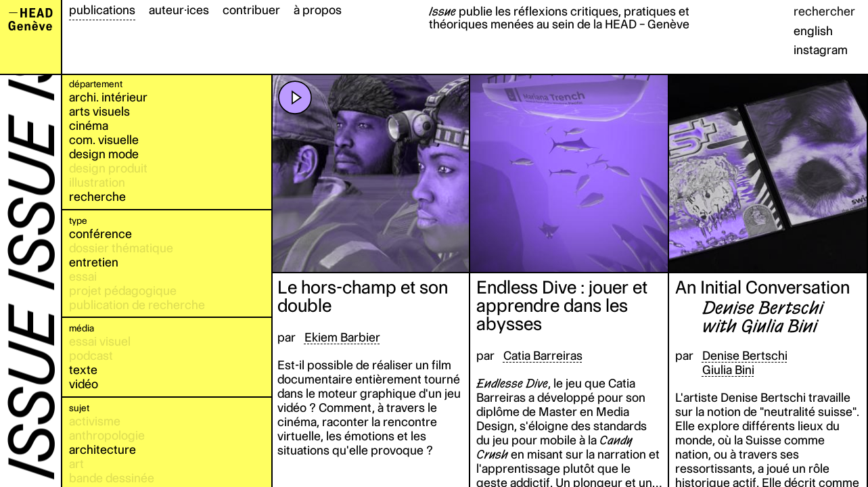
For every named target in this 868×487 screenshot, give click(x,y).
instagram (821, 50)
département (96, 84)
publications (102, 10)
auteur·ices (179, 10)
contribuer (251, 10)
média (82, 328)
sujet (79, 408)
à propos (318, 10)
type (78, 221)
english (813, 31)
